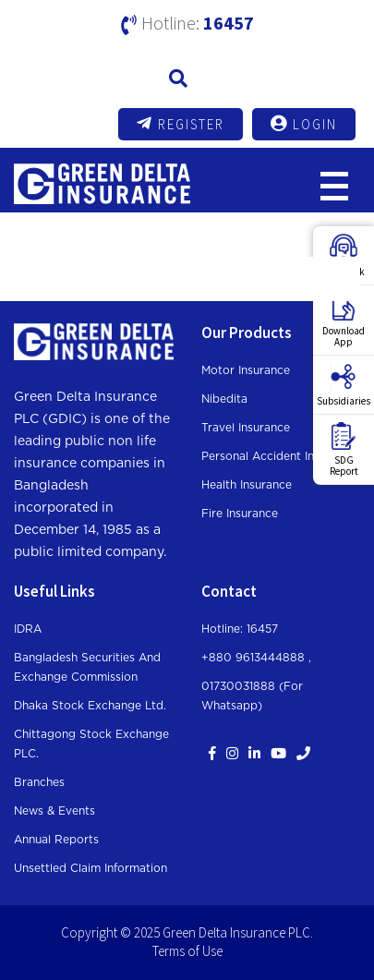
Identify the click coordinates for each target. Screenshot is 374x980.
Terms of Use (187, 951)
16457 (229, 23)
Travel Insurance (246, 428)
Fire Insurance (240, 514)
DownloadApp (344, 321)
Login (304, 124)
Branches (39, 782)
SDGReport (344, 450)
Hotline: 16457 (240, 629)
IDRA (28, 629)
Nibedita (224, 399)
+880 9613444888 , (256, 658)
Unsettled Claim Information (90, 868)
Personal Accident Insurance (279, 456)
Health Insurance (247, 485)
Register (181, 124)
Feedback (344, 256)
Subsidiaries (344, 385)
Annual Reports (56, 840)
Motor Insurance (246, 370)
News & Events (54, 811)
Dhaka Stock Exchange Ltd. (90, 706)
